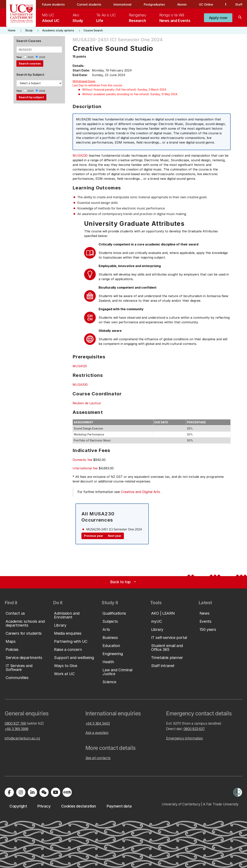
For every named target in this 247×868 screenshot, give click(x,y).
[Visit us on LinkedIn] (32, 792)
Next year (115, 536)
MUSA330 (80, 385)
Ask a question (97, 733)
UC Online (206, 4)
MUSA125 (80, 366)
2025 (30, 57)
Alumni (182, 4)
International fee (85, 468)
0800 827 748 (15, 723)
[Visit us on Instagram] (21, 792)
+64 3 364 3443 (98, 723)
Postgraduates (154, 4)
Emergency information (184, 738)
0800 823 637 (194, 729)
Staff (239, 4)
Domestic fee (82, 460)
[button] (218, 18)
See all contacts (98, 758)
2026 (42, 57)
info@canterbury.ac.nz (22, 738)
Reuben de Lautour (87, 403)
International (122, 4)
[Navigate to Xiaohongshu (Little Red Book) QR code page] (67, 792)
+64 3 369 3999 (16, 729)
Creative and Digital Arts (140, 492)
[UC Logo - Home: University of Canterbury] (21, 13)
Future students (53, 4)
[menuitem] (51, 18)
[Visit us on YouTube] (56, 792)
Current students (89, 4)
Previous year (93, 536)
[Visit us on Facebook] (9, 792)
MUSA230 (80, 155)
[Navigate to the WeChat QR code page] (44, 792)
